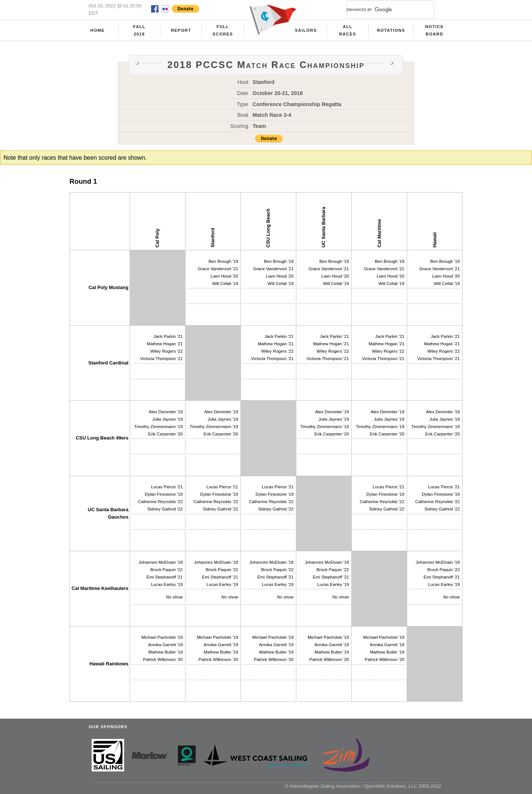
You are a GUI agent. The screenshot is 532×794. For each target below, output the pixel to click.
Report (181, 30)
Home (98, 30)
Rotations (391, 30)
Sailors (306, 30)
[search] (381, 10)
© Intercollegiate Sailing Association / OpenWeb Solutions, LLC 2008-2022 (363, 786)
